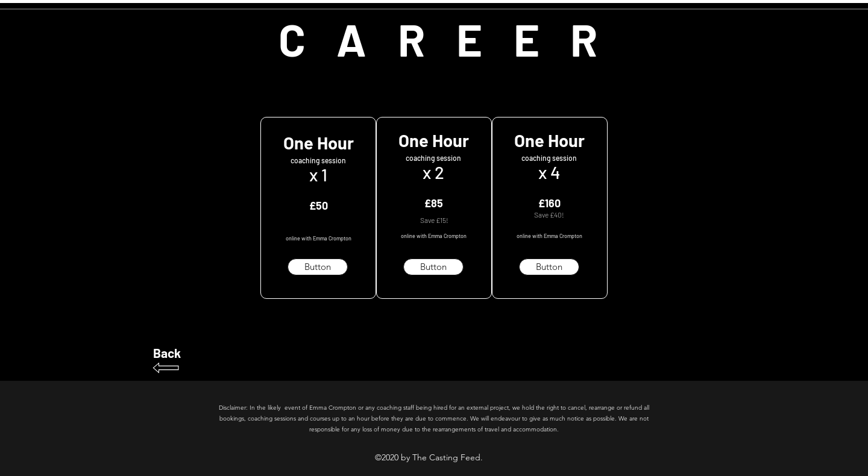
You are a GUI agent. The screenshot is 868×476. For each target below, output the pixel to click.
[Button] (433, 267)
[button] (318, 267)
